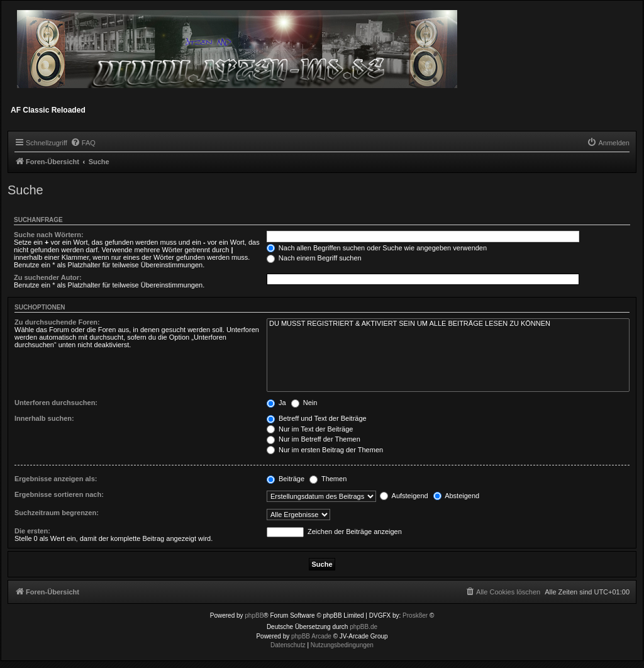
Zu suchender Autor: (48, 277)
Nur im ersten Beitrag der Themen (325, 450)
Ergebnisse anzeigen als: (56, 479)
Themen (328, 479)
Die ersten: (32, 531)
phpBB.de (364, 627)
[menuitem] (83, 143)
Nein (304, 403)
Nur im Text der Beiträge (310, 429)
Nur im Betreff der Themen (314, 439)
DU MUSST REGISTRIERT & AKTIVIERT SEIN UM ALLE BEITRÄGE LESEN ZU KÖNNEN (448, 324)
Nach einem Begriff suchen (314, 258)
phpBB (254, 615)
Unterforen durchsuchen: (56, 403)
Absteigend (457, 496)
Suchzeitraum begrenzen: (57, 513)
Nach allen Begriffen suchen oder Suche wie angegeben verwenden (377, 248)
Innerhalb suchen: (44, 418)
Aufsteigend (404, 496)
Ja (276, 403)
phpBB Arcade (311, 636)
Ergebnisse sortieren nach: (59, 494)
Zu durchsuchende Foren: (57, 322)
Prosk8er (415, 615)
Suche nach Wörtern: (49, 235)
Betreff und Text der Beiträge (317, 418)
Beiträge (286, 479)
